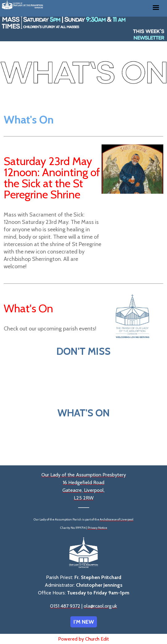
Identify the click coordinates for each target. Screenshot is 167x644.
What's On (28, 308)
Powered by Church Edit (83, 639)
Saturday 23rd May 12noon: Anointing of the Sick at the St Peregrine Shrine (52, 178)
